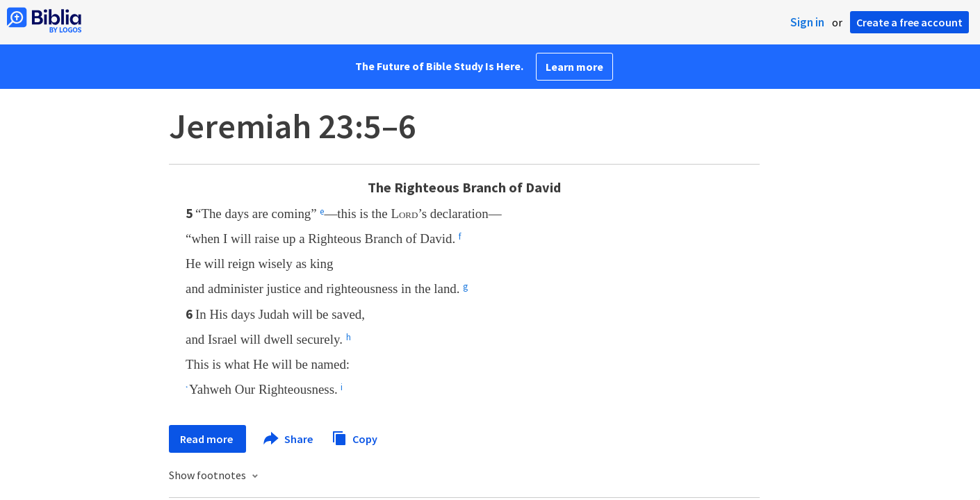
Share (289, 439)
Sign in (807, 22)
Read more (207, 439)
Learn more (574, 67)
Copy (354, 437)
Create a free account (909, 22)
